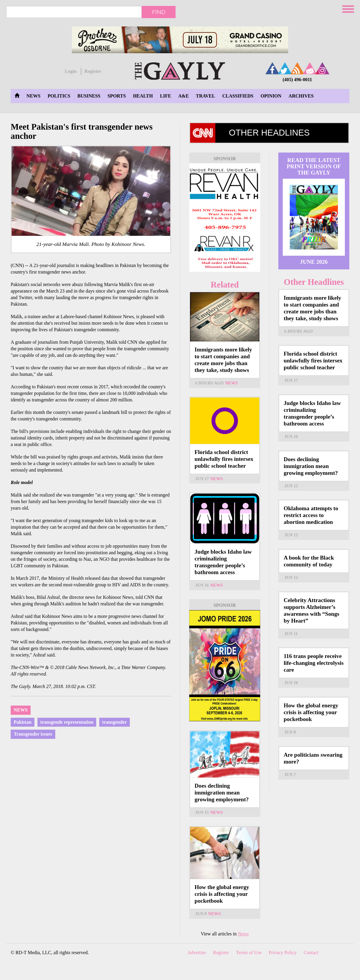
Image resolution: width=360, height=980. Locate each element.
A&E (184, 96)
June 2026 (314, 262)
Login (71, 71)
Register (93, 71)
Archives (301, 96)
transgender (115, 722)
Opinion (271, 96)
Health (143, 96)
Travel (206, 96)
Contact (311, 952)
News (33, 96)
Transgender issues (33, 734)
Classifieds (238, 96)
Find (159, 12)
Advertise (197, 952)
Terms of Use (249, 952)
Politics (59, 96)
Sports (117, 96)
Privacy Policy (283, 952)
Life (166, 96)
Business (89, 96)
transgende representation (67, 722)
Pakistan (23, 722)
